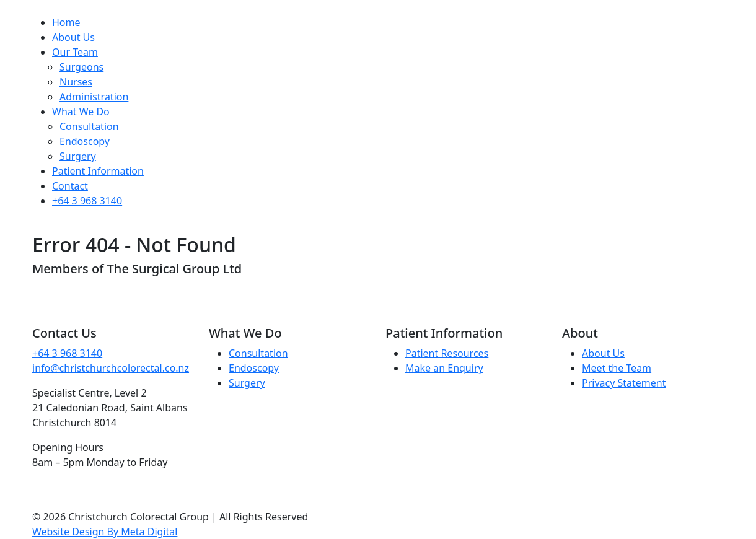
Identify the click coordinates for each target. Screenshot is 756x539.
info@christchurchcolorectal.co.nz (111, 368)
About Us (73, 37)
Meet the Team (617, 368)
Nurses (76, 82)
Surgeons (81, 67)
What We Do (81, 112)
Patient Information (98, 171)
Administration (94, 97)
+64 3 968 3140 (87, 201)
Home (66, 22)
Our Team (75, 52)
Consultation (89, 126)
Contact (70, 186)
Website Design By (105, 532)
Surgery (78, 156)
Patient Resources (447, 353)
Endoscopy (85, 141)
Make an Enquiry (444, 368)
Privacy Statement (624, 383)
